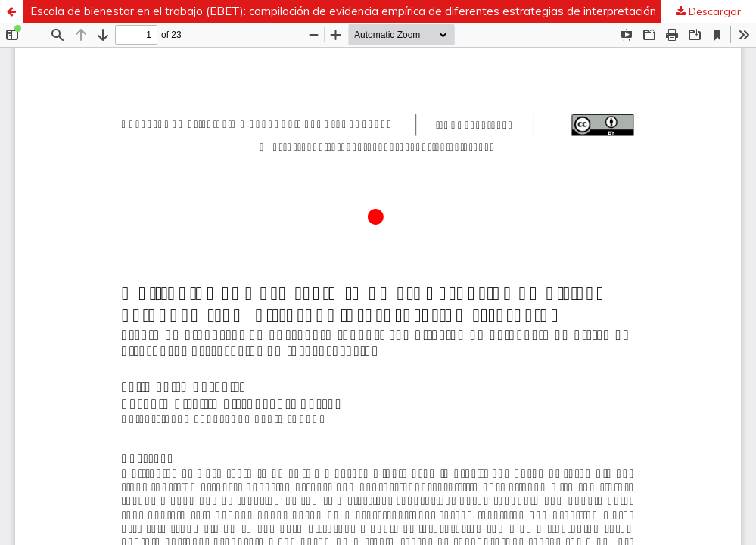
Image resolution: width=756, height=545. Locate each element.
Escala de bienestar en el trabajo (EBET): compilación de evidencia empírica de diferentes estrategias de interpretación (343, 11)
